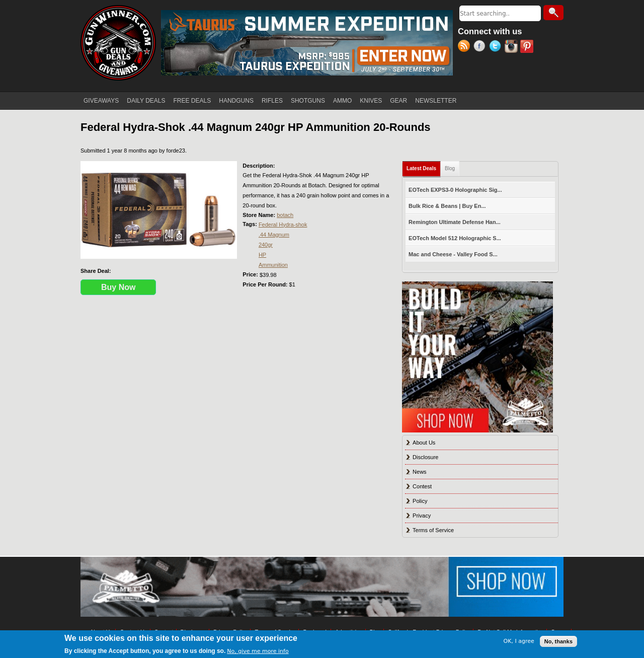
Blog (450, 168)
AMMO (342, 101)
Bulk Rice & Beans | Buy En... (447, 206)
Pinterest (528, 47)
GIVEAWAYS (101, 101)
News (420, 472)
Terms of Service (433, 530)
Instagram (512, 47)
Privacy (422, 516)
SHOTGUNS (308, 101)
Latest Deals (424, 166)
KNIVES (371, 101)
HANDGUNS (236, 101)
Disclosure (425, 457)
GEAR (398, 101)
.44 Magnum (274, 235)
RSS (466, 47)
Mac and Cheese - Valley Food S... (453, 254)
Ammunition (273, 265)
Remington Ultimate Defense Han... (455, 222)
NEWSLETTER (436, 101)
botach (285, 215)
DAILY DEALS (146, 101)
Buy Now (118, 287)
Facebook (481, 47)
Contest (422, 486)
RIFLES (272, 101)
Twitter (497, 47)
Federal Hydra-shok (283, 225)
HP (262, 255)
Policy (420, 501)
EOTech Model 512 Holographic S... (455, 238)
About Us (424, 443)
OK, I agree (519, 641)
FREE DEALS (192, 101)
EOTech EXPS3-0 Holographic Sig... (455, 190)
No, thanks (558, 641)
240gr (266, 245)
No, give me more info (258, 651)
